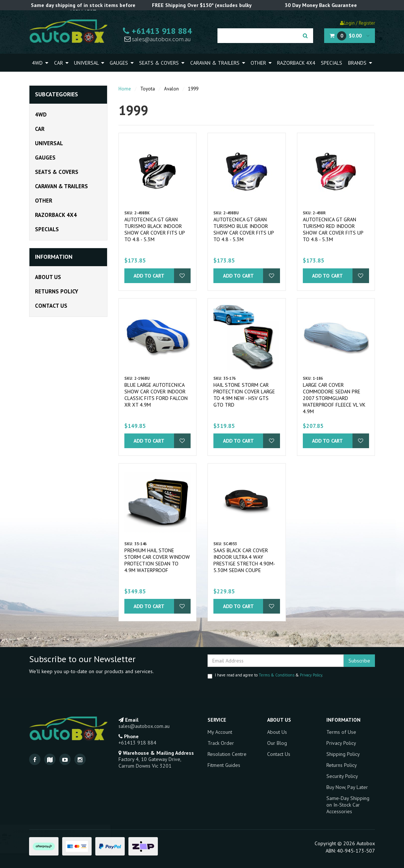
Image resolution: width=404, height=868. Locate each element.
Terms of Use (341, 732)
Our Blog (277, 743)
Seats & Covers (162, 63)
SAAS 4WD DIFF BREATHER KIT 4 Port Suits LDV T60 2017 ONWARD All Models (65, 839)
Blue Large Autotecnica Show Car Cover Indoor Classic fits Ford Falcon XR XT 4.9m (156, 395)
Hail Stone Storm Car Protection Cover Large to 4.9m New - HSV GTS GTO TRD (244, 395)
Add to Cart (149, 276)
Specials (332, 63)
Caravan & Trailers (218, 63)
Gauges (122, 63)
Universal (89, 63)
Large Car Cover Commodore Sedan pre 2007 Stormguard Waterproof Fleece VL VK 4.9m (334, 398)
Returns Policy (56, 291)
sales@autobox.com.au (157, 39)
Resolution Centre (227, 754)
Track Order (221, 743)
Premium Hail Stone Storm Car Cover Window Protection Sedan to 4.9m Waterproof (157, 560)
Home (125, 89)
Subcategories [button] (56, 94)
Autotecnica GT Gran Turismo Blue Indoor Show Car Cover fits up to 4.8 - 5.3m (244, 229)
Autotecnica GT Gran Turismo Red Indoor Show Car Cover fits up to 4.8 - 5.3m (333, 229)
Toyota (148, 89)
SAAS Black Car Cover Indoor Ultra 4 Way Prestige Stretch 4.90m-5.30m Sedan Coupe (244, 560)
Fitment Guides (224, 765)
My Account (220, 732)
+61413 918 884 (157, 31)
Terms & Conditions (277, 675)
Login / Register (357, 23)
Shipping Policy (343, 754)
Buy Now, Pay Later (347, 787)
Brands (360, 63)
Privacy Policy (311, 675)
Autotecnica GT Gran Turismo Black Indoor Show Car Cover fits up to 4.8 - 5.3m (155, 229)
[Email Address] (276, 661)
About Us (48, 277)
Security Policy (342, 776)
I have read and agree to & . (265, 676)
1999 (193, 89)
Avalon (171, 89)
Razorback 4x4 (296, 63)
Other (261, 63)
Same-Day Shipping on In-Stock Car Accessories (348, 805)
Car (61, 63)
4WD (40, 63)
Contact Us (51, 306)
